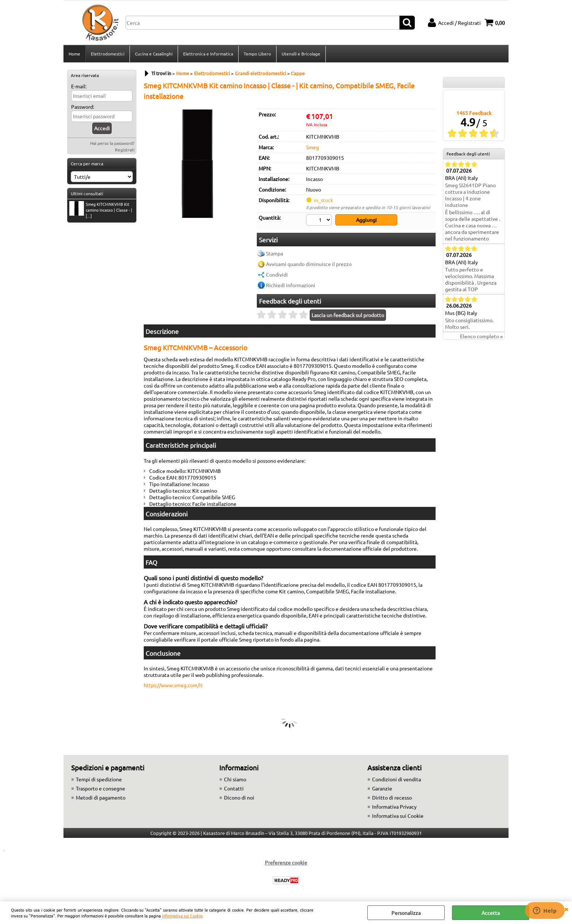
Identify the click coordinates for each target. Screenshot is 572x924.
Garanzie (382, 788)
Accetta (491, 913)
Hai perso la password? (112, 143)
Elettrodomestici (108, 54)
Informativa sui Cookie (182, 916)
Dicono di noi (239, 797)
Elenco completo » (481, 336)
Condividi (277, 274)
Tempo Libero (257, 54)
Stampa (275, 253)
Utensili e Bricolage (301, 54)
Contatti (234, 788)
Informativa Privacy (394, 806)
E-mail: (79, 86)
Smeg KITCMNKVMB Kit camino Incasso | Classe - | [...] (101, 210)
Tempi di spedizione (99, 779)
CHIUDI (566, 909)
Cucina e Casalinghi (154, 54)
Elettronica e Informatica (208, 54)
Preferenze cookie (286, 862)
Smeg (312, 147)
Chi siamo (235, 779)
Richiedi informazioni (291, 285)
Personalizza (406, 913)
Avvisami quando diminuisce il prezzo (309, 264)
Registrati (125, 150)
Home (74, 54)
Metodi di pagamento (101, 797)
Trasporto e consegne (101, 788)
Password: (83, 107)
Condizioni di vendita (397, 779)
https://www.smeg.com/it (173, 685)
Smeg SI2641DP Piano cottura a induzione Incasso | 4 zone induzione (470, 195)
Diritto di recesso (392, 797)
